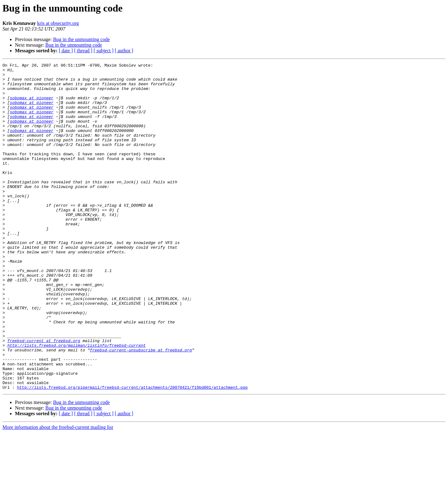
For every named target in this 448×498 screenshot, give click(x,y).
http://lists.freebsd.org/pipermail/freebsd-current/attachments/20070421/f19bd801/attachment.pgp (132, 453)
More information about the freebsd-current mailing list (58, 493)
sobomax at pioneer (31, 105)
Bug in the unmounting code (82, 39)
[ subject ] (104, 51)
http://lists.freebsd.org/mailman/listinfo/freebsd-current (77, 402)
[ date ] (66, 51)
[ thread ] (83, 51)
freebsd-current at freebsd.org (44, 397)
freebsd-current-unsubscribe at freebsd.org (141, 408)
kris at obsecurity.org (58, 23)
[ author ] (124, 51)
